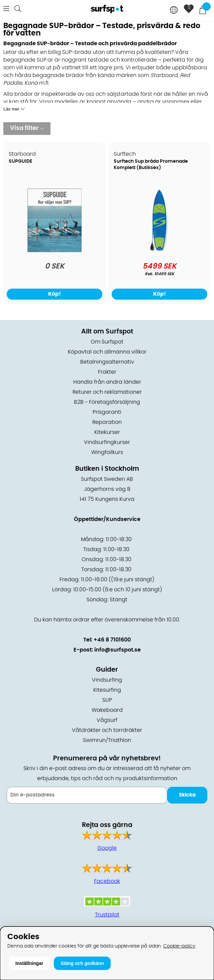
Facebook (107, 881)
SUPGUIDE (20, 161)
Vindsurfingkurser (107, 442)
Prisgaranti (107, 412)
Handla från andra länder (107, 382)
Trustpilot (107, 915)
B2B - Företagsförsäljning (107, 402)
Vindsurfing (107, 680)
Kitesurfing (107, 690)
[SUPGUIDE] (55, 250)
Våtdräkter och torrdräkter (107, 730)
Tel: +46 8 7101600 (107, 640)
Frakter (107, 372)
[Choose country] (174, 11)
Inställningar (29, 963)
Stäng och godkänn (82, 963)
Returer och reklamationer (107, 392)
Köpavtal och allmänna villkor (107, 352)
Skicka (187, 795)
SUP (107, 700)
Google (107, 848)
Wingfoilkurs (107, 452)
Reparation (107, 422)
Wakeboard (107, 710)
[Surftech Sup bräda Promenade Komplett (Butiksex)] (159, 250)
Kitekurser (107, 432)
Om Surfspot (107, 342)
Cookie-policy (179, 946)
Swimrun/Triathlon (107, 740)
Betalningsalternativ (107, 362)
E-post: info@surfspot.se (107, 650)
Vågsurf (107, 720)
